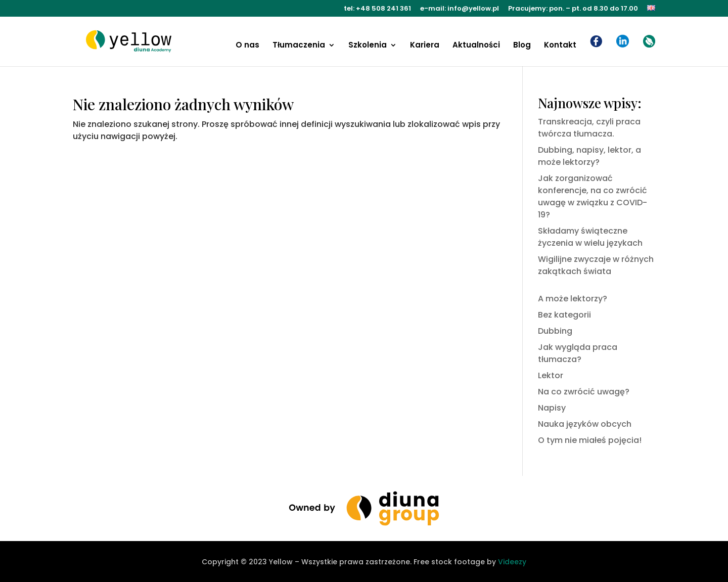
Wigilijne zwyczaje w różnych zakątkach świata (596, 265)
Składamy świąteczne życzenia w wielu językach (590, 237)
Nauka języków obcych (585, 424)
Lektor (551, 375)
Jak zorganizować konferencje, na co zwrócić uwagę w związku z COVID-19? (593, 196)
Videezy (512, 562)
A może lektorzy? (573, 299)
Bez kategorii (564, 315)
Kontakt (560, 46)
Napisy (552, 408)
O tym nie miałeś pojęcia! (590, 440)
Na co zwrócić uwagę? (584, 392)
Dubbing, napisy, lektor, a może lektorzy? (589, 156)
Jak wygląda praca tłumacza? (578, 353)
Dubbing (555, 331)
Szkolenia (368, 46)
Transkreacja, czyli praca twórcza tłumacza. (589, 128)
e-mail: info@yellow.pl (460, 9)
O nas (247, 46)
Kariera (425, 46)
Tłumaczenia (299, 46)
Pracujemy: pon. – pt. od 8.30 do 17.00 (573, 9)
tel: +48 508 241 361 (377, 9)
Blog (522, 46)
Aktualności (476, 46)
